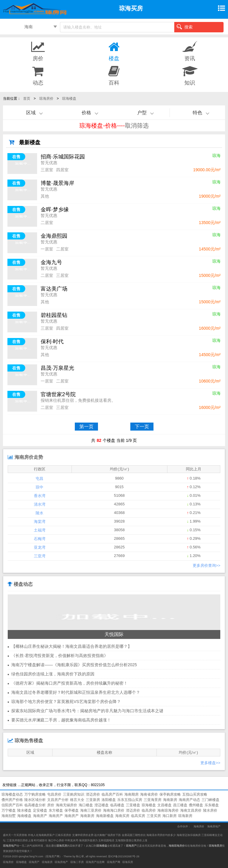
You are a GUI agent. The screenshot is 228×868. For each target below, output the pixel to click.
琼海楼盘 (69, 99)
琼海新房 (185, 816)
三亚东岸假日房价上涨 (20, 840)
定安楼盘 (40, 810)
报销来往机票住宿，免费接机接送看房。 (78, 400)
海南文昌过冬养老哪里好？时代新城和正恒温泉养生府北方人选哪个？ (76, 692)
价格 (86, 113)
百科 (114, 75)
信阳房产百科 (12, 805)
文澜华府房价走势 (83, 835)
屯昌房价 (54, 794)
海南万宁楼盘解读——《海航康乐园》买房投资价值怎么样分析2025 (74, 665)
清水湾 (40, 504)
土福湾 (40, 530)
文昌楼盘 (164, 805)
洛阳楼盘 (109, 800)
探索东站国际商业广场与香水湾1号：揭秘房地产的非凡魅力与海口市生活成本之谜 (87, 711)
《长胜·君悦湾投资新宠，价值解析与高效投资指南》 (60, 656)
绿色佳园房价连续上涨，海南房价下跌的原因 (53, 674)
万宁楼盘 (9, 810)
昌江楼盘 (180, 805)
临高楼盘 (117, 805)
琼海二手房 (77, 862)
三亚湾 (40, 556)
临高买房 (138, 816)
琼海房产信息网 (95, 862)
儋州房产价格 (12, 800)
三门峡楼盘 (210, 800)
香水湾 (40, 496)
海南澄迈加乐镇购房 (189, 835)
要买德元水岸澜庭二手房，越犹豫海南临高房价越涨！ (61, 720)
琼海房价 (46, 99)
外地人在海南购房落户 (42, 835)
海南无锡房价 (66, 805)
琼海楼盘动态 (12, 794)
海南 (28, 27)
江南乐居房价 (63, 835)
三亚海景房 (153, 800)
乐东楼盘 (212, 805)
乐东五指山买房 (130, 800)
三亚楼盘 (133, 805)
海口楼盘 (86, 805)
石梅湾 (40, 539)
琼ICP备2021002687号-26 (124, 856)
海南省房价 (149, 794)
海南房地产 (214, 826)
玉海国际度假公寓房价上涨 (131, 840)
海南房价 (199, 826)
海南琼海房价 (168, 810)
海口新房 (170, 816)
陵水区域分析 (35, 800)
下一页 (142, 427)
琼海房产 (34, 862)
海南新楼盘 (105, 816)
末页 (197, 427)
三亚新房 (93, 800)
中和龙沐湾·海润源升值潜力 (81, 840)
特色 (197, 113)
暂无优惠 (49, 163)
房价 (51, 805)
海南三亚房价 (91, 810)
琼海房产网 (53, 856)
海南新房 (170, 800)
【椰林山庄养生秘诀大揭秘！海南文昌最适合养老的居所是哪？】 (72, 646)
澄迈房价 (93, 794)
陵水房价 (210, 810)
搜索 (185, 27)
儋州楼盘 (196, 805)
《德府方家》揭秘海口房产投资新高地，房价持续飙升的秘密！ (69, 683)
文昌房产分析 (58, 800)
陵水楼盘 (24, 810)
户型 (142, 113)
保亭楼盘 (72, 810)
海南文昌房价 (191, 810)
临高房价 (149, 810)
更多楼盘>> (210, 763)
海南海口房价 (114, 810)
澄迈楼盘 (102, 805)
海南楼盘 (24, 816)
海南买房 (122, 816)
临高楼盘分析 (35, 805)
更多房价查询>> (206, 565)
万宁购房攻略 (35, 794)
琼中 (39, 487)
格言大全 (77, 800)
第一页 (86, 427)
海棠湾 (40, 522)
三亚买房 (154, 816)
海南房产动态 (189, 800)
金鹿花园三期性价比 (134, 835)
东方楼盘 (56, 810)
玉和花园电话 (106, 840)
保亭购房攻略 (170, 794)
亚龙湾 (40, 547)
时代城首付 (41, 840)
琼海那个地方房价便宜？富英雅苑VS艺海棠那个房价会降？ (66, 702)
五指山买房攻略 (195, 794)
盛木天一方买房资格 (15, 835)
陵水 (39, 513)
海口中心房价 (56, 840)
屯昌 (39, 479)
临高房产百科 (112, 794)
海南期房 (132, 794)
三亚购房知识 (74, 794)
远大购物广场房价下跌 (107, 835)
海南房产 (40, 816)
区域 (31, 113)
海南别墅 (9, 816)
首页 (27, 99)
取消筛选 (137, 126)
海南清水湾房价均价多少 (161, 835)
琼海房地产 (61, 862)
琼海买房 (128, 862)
